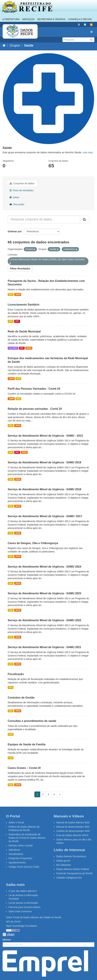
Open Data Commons (20, 911)
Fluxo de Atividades (22, 190)
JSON (18, 294)
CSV (11, 294)
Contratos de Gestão (21, 698)
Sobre (14, 197)
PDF (17, 321)
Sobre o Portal (16, 822)
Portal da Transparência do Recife (74, 873)
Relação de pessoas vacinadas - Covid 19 (35, 409)
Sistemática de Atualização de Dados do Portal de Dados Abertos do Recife (27, 838)
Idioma (6, 940)
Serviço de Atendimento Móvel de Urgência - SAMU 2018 (44, 489)
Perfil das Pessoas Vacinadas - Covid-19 (34, 389)
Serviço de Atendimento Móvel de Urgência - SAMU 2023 (44, 593)
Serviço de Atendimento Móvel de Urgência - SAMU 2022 (44, 620)
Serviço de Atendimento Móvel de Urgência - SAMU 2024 (44, 567)
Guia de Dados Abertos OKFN (72, 835)
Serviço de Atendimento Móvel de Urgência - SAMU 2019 (44, 462)
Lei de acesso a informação (23, 903)
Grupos (15, 45)
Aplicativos (14, 850)
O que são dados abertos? (23, 891)
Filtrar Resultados (20, 269)
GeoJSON (13, 348)
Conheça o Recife (80, 19)
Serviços (28, 19)
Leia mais (88, 152)
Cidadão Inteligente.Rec (69, 878)
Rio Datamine (64, 865)
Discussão (17, 204)
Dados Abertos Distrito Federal (73, 869)
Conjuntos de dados (22, 183)
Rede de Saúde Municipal (24, 331)
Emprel (45, 963)
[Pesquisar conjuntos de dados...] (44, 219)
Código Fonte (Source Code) (24, 867)
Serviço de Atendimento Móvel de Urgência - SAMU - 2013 (45, 436)
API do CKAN (13, 922)
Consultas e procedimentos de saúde (32, 721)
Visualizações (16, 854)
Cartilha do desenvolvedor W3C (73, 831)
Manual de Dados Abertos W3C (73, 822)
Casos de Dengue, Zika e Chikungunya (33, 543)
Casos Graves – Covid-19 (24, 768)
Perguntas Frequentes (20, 858)
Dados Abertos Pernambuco (71, 856)
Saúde (29, 45)
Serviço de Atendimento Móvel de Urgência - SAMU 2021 (44, 647)
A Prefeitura (11, 19)
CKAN (8, 934)
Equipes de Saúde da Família (27, 744)
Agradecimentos (17, 863)
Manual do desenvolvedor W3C (73, 827)
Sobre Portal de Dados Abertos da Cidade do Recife (34, 917)
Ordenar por (15, 231)
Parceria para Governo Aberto (24, 907)
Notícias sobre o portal (21, 845)
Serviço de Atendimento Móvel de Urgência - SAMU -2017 (45, 516)
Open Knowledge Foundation (21, 926)
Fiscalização (16, 674)
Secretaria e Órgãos (51, 19)
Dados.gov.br (63, 861)
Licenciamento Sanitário (24, 305)
